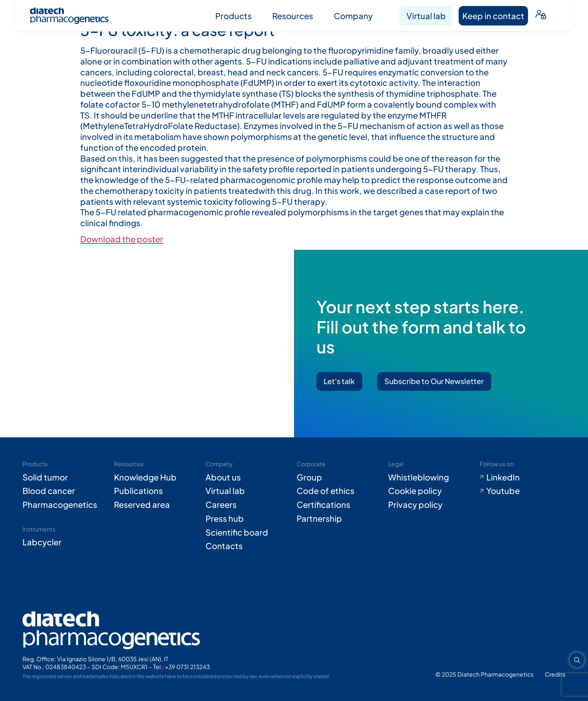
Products (233, 16)
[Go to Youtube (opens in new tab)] (523, 491)
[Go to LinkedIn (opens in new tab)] (523, 477)
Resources (293, 16)
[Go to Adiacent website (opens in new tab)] (555, 674)
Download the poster (122, 239)
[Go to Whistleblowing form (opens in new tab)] (431, 477)
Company (353, 16)
